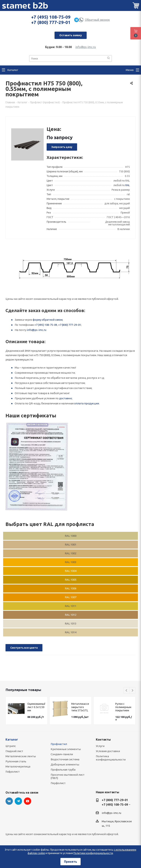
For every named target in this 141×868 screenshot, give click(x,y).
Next (132, 691)
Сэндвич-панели (62, 754)
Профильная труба (63, 770)
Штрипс (11, 746)
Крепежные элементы (66, 749)
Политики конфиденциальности (93, 853)
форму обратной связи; (48, 320)
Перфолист (58, 783)
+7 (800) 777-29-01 (51, 22)
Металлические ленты (21, 756)
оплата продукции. (87, 403)
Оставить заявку (71, 35)
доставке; (66, 398)
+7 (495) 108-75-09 (51, 17)
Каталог (12, 739)
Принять (70, 862)
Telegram (18, 801)
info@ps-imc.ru (86, 47)
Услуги (100, 746)
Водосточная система (65, 759)
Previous (127, 691)
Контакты (103, 739)
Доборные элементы (65, 764)
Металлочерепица (18, 766)
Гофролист (13, 772)
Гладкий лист (14, 751)
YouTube (28, 801)
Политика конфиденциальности (111, 758)
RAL (128, 185)
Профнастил (59, 744)
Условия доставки (108, 751)
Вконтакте (9, 801)
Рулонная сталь (16, 761)
